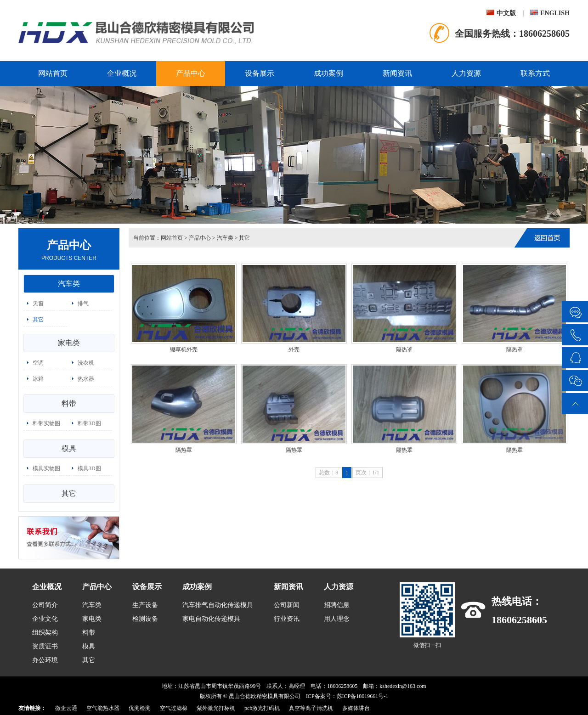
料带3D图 (89, 423)
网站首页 (53, 73)
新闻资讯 (397, 73)
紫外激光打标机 (216, 708)
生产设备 (145, 605)
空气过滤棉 (174, 708)
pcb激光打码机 (262, 708)
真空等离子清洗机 (311, 708)
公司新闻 (287, 605)
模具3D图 (89, 468)
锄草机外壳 (184, 349)
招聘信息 (337, 605)
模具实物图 (46, 468)
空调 (38, 363)
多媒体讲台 (356, 708)
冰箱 (38, 379)
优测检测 (140, 708)
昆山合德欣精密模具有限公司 (265, 696)
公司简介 (45, 605)
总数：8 (328, 473)
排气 (83, 304)
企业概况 (122, 73)
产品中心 (191, 73)
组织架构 (45, 633)
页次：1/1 (367, 473)
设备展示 (260, 73)
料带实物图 (46, 423)
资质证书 (45, 646)
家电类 (69, 343)
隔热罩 (404, 349)
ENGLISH (550, 13)
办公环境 (45, 660)
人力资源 (466, 73)
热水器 (86, 379)
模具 (69, 448)
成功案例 (328, 73)
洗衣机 (86, 363)
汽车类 (69, 284)
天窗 (38, 304)
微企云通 (66, 708)
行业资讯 (287, 619)
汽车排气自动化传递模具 (218, 605)
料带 (69, 403)
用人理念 (337, 619)
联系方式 (535, 73)
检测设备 (145, 619)
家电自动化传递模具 (211, 619)
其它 (38, 320)
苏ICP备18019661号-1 (363, 696)
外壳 (294, 349)
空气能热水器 (103, 708)
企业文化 (45, 619)
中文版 (501, 13)
